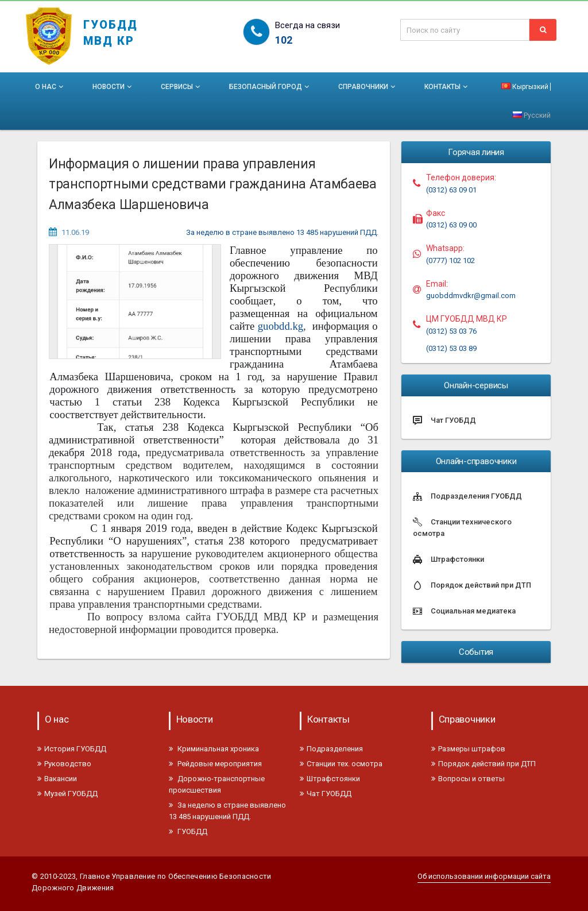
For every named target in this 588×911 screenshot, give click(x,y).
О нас (50, 87)
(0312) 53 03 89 (451, 348)
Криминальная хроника (214, 749)
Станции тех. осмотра (341, 764)
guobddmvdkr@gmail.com (471, 296)
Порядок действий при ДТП (483, 764)
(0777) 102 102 (450, 260)
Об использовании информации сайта (484, 876)
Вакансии (57, 779)
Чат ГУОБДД (326, 794)
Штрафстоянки (330, 779)
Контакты (447, 87)
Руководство (64, 764)
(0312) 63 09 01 (451, 190)
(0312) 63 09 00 (451, 225)
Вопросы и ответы (468, 779)
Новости (113, 87)
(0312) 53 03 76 (451, 331)
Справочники (368, 87)
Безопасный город (270, 87)
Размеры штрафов (468, 749)
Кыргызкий (525, 87)
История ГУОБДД (72, 749)
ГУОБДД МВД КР (111, 27)
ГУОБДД (188, 831)
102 (284, 40)
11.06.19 (75, 232)
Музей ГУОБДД (67, 794)
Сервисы (181, 87)
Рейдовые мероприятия (215, 764)
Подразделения (331, 749)
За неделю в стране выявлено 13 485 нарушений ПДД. (282, 232)
